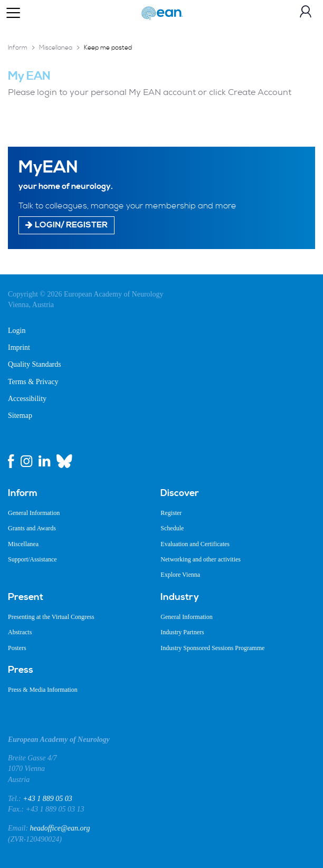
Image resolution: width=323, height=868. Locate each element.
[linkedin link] (44, 461)
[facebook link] (11, 461)
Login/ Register (66, 225)
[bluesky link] (64, 461)
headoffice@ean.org (60, 828)
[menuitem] (76, 493)
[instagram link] (26, 461)
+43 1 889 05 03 (47, 799)
